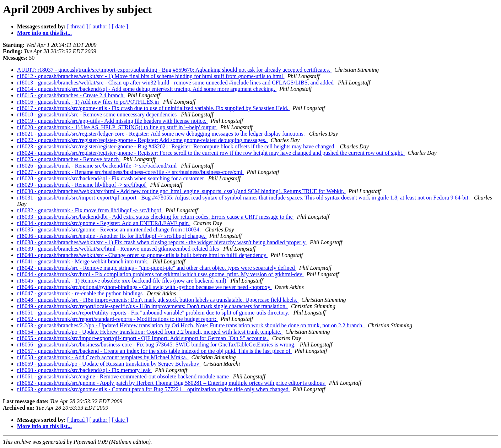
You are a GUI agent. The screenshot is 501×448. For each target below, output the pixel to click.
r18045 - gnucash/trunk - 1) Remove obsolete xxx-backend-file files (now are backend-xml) (122, 281)
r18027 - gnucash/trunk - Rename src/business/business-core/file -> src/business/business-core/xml (130, 172)
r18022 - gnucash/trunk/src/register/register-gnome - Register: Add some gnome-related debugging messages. (142, 140)
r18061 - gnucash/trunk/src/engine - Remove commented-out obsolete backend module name (124, 376)
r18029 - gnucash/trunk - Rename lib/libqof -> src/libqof (82, 185)
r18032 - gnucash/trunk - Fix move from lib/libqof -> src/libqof (90, 210)
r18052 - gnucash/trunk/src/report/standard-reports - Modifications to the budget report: (117, 319)
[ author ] (100, 26)
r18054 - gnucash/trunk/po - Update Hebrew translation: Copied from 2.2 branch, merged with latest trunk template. (150, 332)
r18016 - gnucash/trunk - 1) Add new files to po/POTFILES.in (89, 102)
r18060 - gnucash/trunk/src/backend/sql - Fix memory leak (85, 370)
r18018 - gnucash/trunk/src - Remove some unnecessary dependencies (98, 114)
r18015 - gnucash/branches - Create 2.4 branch (71, 95)
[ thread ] (78, 26)
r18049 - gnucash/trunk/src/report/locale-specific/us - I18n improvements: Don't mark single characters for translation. (153, 306)
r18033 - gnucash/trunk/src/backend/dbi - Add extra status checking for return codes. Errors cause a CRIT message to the (155, 217)
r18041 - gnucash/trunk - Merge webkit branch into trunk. (83, 261)
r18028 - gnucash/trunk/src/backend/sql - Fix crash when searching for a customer (111, 178)
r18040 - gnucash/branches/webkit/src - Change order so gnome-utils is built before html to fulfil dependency (142, 255)
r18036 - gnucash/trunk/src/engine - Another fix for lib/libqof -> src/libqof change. (112, 236)
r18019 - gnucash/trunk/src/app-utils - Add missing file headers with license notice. (112, 121)
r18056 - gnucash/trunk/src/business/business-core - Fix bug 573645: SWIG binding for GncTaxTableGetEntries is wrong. (157, 345)
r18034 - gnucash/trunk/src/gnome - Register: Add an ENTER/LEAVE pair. (104, 223)
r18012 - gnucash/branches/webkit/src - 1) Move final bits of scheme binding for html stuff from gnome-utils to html (151, 76)
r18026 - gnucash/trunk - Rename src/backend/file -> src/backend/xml (98, 166)
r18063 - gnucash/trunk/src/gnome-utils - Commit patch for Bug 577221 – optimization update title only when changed (153, 389)
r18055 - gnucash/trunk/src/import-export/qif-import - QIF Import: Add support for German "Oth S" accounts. (143, 338)
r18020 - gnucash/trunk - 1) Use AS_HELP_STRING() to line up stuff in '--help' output (117, 127)
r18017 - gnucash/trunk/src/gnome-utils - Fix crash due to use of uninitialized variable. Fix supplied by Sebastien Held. (153, 108)
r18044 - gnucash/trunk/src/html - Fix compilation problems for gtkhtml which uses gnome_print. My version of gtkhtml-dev (160, 274)
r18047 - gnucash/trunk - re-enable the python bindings (80, 293)
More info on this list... (44, 33)
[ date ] (120, 26)
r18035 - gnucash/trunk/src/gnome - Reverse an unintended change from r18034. (110, 230)
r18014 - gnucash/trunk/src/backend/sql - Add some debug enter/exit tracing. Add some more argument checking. (147, 89)
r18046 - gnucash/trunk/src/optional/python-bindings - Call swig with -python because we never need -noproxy (144, 287)
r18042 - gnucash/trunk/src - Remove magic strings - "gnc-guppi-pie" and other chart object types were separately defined (157, 268)
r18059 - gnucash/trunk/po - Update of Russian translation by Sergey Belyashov (109, 364)
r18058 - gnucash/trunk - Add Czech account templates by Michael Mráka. (103, 357)
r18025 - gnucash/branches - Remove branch (69, 159)
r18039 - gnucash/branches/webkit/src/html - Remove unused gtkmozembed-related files (119, 249)
